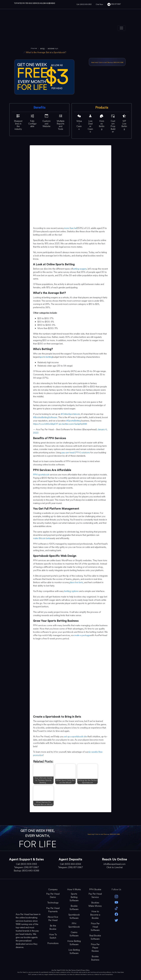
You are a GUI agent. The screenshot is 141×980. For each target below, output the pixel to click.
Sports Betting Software (74, 897)
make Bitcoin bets (42, 538)
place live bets (76, 582)
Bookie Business (95, 958)
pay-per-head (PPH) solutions (76, 453)
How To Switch (53, 936)
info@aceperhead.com (114, 864)
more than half (71, 228)
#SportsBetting (74, 421)
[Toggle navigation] (121, 28)
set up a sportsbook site (75, 736)
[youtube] (116, 902)
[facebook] (116, 914)
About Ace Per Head (53, 919)
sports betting (46, 357)
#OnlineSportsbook (70, 414)
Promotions (53, 943)
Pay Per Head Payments (53, 910)
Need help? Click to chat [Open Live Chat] (99, 62)
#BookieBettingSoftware (45, 417)
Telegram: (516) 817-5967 (26, 867)
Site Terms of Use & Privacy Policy (79, 970)
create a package (82, 635)
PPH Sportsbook (74, 925)
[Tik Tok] (116, 908)
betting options (71, 591)
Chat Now (99, 4)
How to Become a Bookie (95, 915)
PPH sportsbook (41, 475)
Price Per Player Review (95, 948)
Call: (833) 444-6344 (70, 864)
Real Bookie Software (95, 937)
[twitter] (116, 920)
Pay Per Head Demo (53, 895)
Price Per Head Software (95, 927)
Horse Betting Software (74, 943)
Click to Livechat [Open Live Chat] (114, 867)
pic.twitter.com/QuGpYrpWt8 (73, 424)
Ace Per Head (56, 970)
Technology (53, 903)
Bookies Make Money (95, 904)
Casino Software (74, 934)
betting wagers (80, 269)
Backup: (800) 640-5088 (116, 62)
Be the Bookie (53, 927)
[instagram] (116, 896)
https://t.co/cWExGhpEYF (46, 424)
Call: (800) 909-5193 (84, 4)
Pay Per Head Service (95, 895)
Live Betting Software (74, 952)
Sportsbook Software (74, 916)
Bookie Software (74, 908)
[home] (34, 48)
